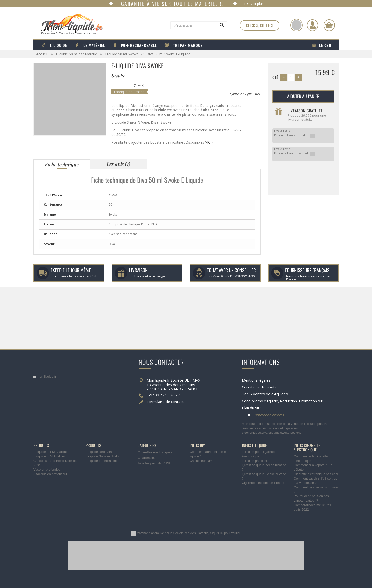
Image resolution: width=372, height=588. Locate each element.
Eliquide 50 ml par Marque (77, 54)
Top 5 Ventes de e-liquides (265, 394)
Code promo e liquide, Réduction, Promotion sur (283, 401)
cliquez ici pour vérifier (225, 533)
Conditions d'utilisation (261, 387)
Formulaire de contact (165, 402)
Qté (275, 77)
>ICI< (209, 142)
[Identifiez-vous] (312, 25)
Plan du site (252, 408)
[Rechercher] (222, 26)
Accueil (42, 54)
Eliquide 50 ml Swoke (122, 54)
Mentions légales (256, 380)
